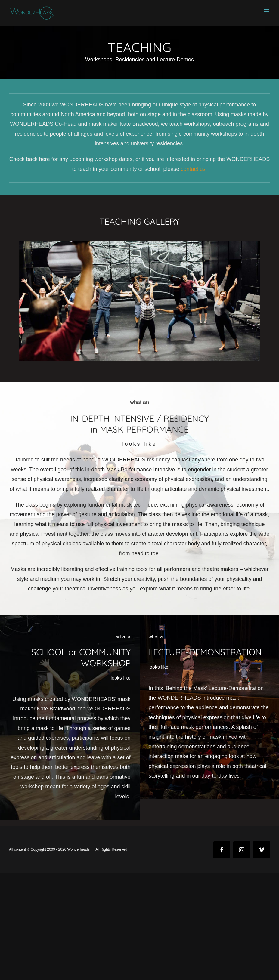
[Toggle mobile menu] (267, 10)
